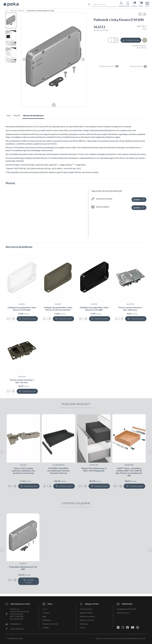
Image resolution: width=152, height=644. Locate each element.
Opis (8, 115)
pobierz (139, 199)
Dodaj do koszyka (131, 40)
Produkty (46, 613)
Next (83, 60)
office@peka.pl (15, 624)
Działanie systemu (109, 66)
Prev (24, 60)
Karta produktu (138, 66)
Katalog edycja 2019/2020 (127, 609)
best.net (114, 638)
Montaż (17, 115)
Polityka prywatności (87, 616)
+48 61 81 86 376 (17, 629)
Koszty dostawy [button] (142, 48)
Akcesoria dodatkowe (33, 115)
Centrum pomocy (86, 609)
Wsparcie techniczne (50, 624)
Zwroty (83, 628)
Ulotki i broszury (123, 613)
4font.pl (142, 638)
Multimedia (47, 620)
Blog (44, 616)
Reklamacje (84, 624)
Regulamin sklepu (86, 613)
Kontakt (46, 628)
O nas (45, 609)
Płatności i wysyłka (87, 620)
